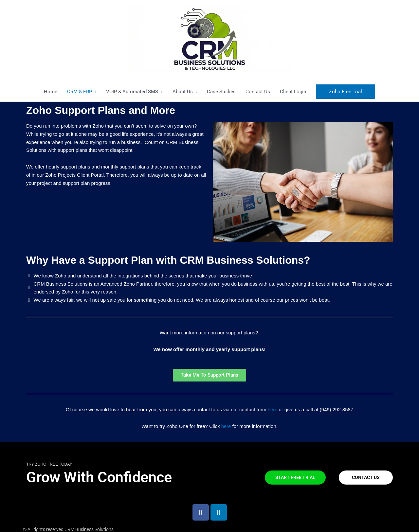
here (273, 409)
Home (51, 92)
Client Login (293, 92)
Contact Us (258, 92)
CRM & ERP (80, 92)
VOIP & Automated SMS (132, 92)
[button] (346, 92)
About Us (183, 92)
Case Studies (221, 92)
